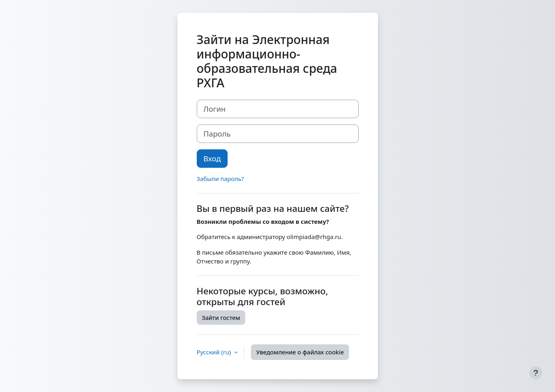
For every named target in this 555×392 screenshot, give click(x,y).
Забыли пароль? (220, 179)
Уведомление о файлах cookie (300, 352)
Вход (212, 158)
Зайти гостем (221, 318)
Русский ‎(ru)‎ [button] (215, 352)
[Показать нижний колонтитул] (536, 373)
